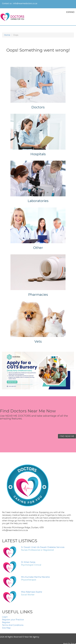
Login (5, 617)
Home (7, 35)
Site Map (6, 628)
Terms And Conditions (13, 625)
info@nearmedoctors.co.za (25, 3)
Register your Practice (13, 620)
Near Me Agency (32, 637)
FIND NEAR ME (67, 436)
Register (6, 622)
